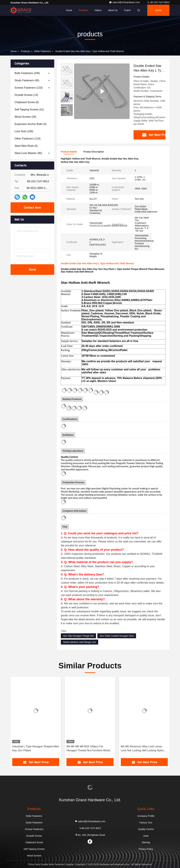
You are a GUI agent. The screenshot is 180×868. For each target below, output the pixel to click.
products (25, 51)
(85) (28, 153)
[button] (67, 115)
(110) (28, 139)
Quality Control (146, 829)
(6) (27, 102)
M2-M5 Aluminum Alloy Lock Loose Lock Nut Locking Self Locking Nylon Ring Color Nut (142, 749)
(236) (27, 73)
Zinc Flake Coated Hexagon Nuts (117, 636)
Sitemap (146, 842)
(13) (26, 95)
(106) (24, 131)
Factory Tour (146, 823)
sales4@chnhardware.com (125, 2)
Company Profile (146, 816)
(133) (29, 88)
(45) (27, 80)
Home (69, 10)
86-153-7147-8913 (158, 2)
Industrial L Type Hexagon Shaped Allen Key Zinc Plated (36, 748)
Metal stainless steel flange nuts (80, 642)
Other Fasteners (43, 51)
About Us (113, 10)
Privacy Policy (146, 849)
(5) (26, 146)
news (146, 836)
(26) (25, 117)
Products (83, 10)
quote (158, 10)
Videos (98, 10)
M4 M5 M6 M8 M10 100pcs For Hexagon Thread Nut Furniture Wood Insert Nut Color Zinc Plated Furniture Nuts (88, 749)
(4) (30, 124)
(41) (29, 109)
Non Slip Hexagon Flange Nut (78, 636)
